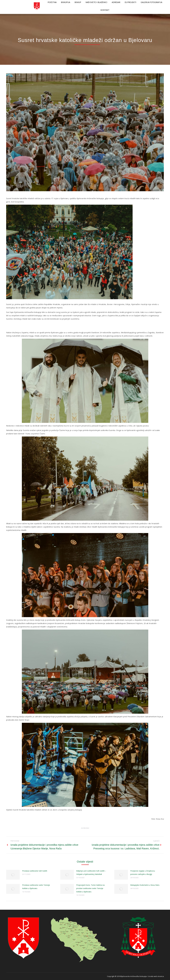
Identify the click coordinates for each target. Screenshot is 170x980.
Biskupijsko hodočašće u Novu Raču (145, 885)
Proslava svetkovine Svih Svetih (35, 871)
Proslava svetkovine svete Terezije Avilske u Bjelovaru (36, 887)
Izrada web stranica (156, 976)
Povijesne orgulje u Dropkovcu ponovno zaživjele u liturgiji (143, 873)
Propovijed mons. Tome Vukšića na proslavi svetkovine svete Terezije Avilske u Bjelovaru (90, 888)
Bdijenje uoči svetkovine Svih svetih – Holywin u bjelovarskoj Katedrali (91, 873)
